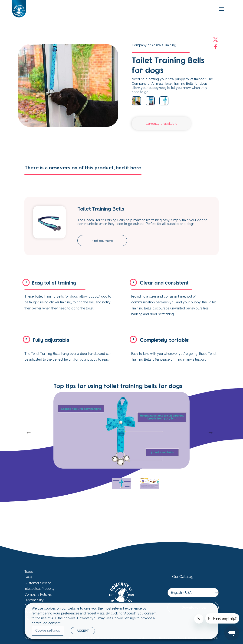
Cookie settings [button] (48, 631)
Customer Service (38, 583)
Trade (29, 572)
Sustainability (34, 600)
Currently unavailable (161, 124)
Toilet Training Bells (101, 209)
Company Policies (38, 594)
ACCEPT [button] (83, 631)
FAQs (28, 577)
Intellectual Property (39, 589)
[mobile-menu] (220, 9)
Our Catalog (183, 577)
